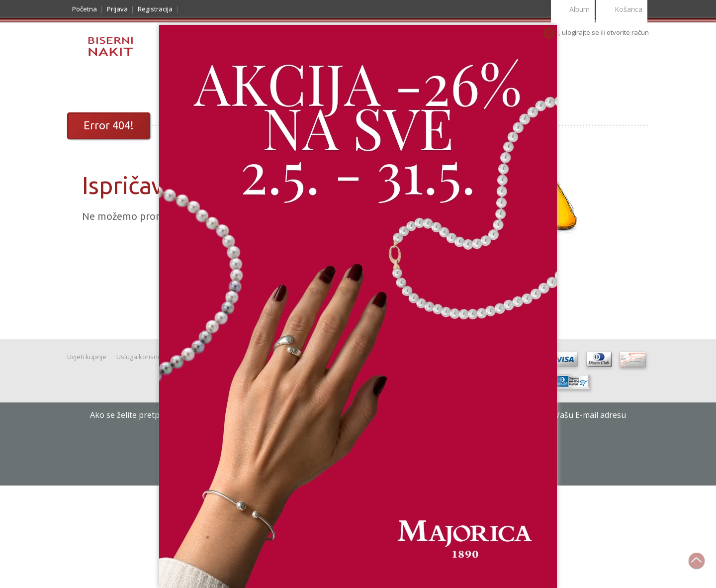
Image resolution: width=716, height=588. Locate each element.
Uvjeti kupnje (87, 357)
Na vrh (702, 566)
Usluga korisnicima (145, 357)
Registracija (155, 9)
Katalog (92, 88)
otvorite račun (628, 32)
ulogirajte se (581, 32)
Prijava (117, 9)
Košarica (622, 10)
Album (573, 10)
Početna (85, 9)
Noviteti (137, 88)
